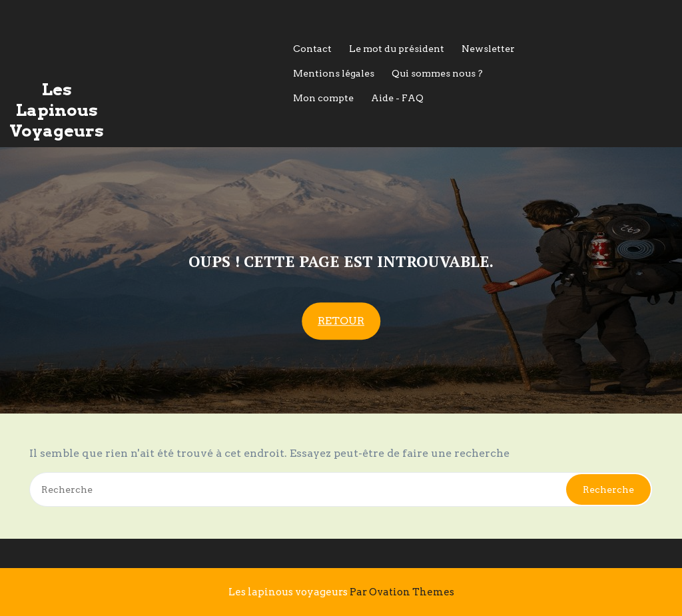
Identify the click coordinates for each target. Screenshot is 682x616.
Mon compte (323, 98)
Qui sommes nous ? (437, 73)
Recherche (608, 489)
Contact (312, 49)
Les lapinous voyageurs (341, 592)
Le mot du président (397, 49)
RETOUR (341, 321)
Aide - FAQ (397, 98)
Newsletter (488, 49)
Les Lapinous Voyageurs (57, 110)
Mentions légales (334, 73)
